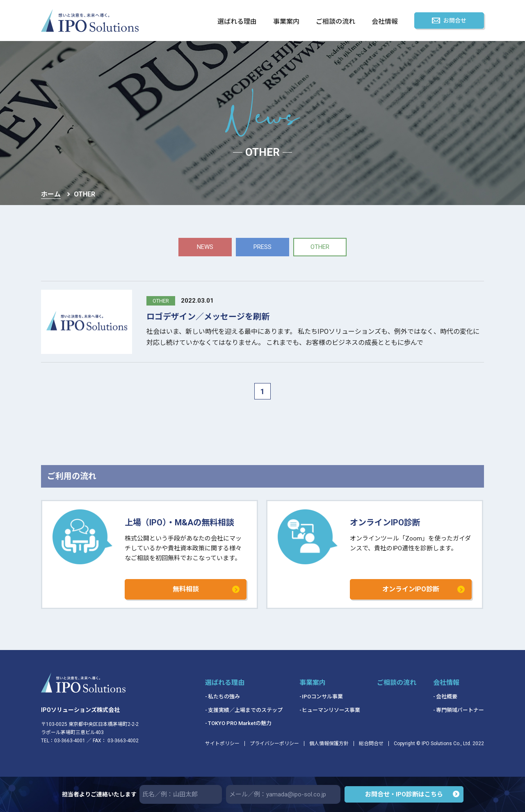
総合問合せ (371, 744)
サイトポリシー (222, 744)
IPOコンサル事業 (322, 697)
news (205, 247)
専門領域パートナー (460, 710)
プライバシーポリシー (274, 744)
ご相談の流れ (336, 22)
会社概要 (447, 697)
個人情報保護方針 (329, 744)
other (320, 247)
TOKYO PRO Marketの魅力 (240, 723)
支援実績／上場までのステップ (245, 710)
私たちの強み (224, 697)
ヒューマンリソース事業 (331, 710)
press (262, 247)
